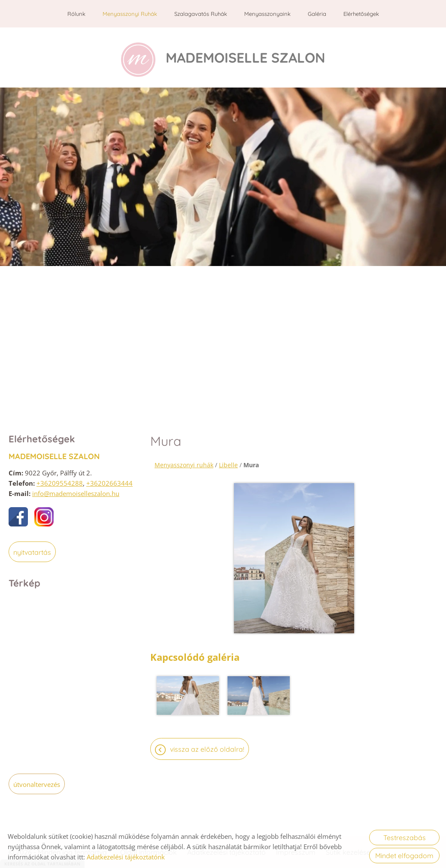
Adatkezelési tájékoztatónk (126, 857)
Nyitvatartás (32, 548)
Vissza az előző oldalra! (207, 745)
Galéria (317, 14)
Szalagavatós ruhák (201, 14)
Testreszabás (405, 838)
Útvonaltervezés (37, 780)
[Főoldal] (138, 55)
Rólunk (76, 14)
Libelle (228, 461)
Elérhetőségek (361, 14)
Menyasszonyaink (267, 14)
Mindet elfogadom (404, 856)
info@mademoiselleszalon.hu (76, 489)
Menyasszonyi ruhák (130, 14)
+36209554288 (60, 479)
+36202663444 (109, 479)
